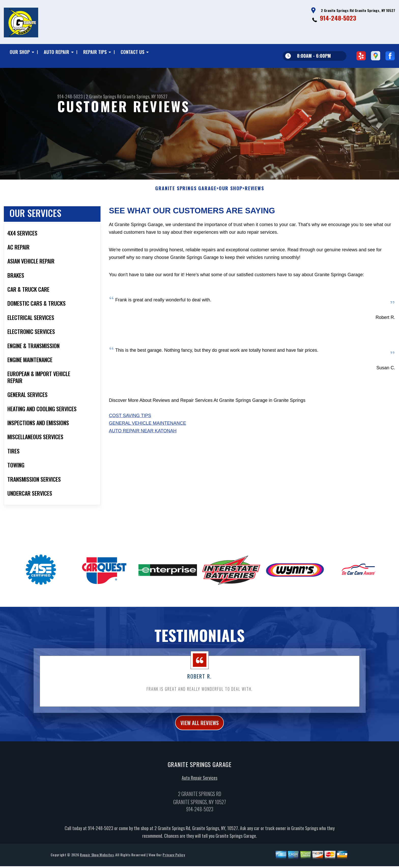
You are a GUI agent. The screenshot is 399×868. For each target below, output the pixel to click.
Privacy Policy (174, 863)
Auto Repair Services (199, 786)
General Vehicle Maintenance (147, 429)
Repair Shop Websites (97, 863)
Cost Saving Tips (130, 422)
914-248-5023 (338, 18)
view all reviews (200, 730)
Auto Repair (56, 52)
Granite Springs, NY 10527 (145, 96)
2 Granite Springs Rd (104, 96)
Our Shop (20, 52)
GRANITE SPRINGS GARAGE (186, 195)
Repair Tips (95, 52)
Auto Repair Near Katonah (143, 437)
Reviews (254, 195)
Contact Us (132, 52)
